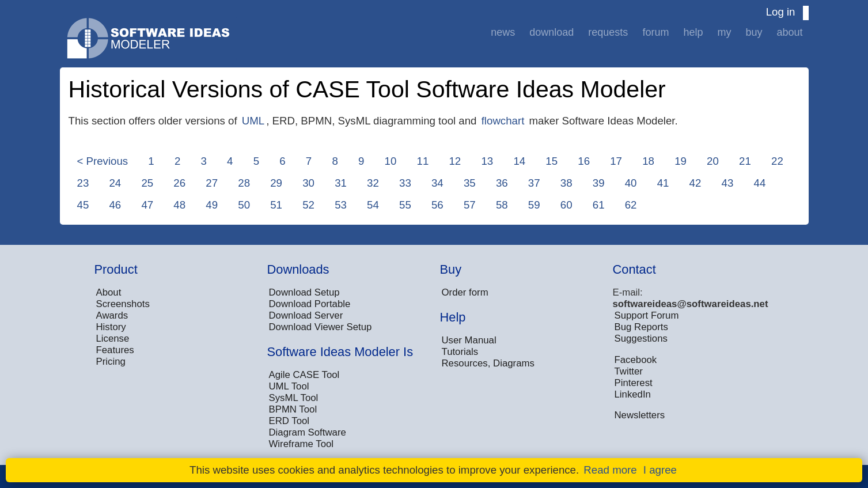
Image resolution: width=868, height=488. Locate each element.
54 (373, 205)
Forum (655, 32)
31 (341, 183)
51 (276, 205)
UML (253, 121)
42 (695, 183)
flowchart (503, 121)
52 (308, 205)
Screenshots (123, 304)
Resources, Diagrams (488, 363)
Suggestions (641, 338)
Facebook (636, 360)
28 (244, 183)
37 (534, 183)
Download (551, 32)
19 (681, 161)
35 (470, 183)
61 (599, 205)
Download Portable (310, 304)
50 (244, 205)
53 (341, 205)
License (113, 338)
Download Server (306, 315)
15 (551, 161)
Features (115, 350)
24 (115, 183)
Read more (610, 470)
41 (663, 183)
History (111, 327)
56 (437, 205)
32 (373, 183)
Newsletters (640, 415)
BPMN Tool (293, 409)
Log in (781, 12)
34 (437, 183)
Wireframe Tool (302, 444)
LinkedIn (633, 394)
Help (693, 32)
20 (713, 161)
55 (405, 205)
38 (566, 183)
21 (745, 161)
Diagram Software (308, 432)
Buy (754, 32)
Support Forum (647, 315)
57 (470, 205)
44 (760, 183)
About (789, 32)
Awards (112, 315)
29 (276, 183)
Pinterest (634, 383)
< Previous (103, 161)
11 (423, 161)
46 (115, 205)
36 (502, 183)
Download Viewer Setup (321, 327)
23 (83, 183)
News (503, 32)
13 (487, 161)
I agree (660, 470)
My (724, 32)
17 (616, 161)
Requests (608, 32)
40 (631, 183)
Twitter (629, 371)
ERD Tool (289, 421)
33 (405, 183)
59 (534, 205)
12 (455, 161)
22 (777, 161)
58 (502, 205)
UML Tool (289, 386)
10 (391, 161)
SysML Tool (294, 398)
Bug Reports (641, 327)
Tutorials (460, 352)
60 (566, 205)
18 (648, 161)
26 (179, 183)
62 (631, 205)
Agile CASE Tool (304, 375)
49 (212, 205)
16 (584, 161)
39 (599, 183)
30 (308, 183)
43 (728, 183)
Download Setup (304, 292)
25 (147, 183)
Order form (465, 292)
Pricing (111, 362)
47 (147, 205)
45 (83, 205)
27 (212, 183)
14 (519, 161)
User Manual (469, 340)
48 (179, 205)
